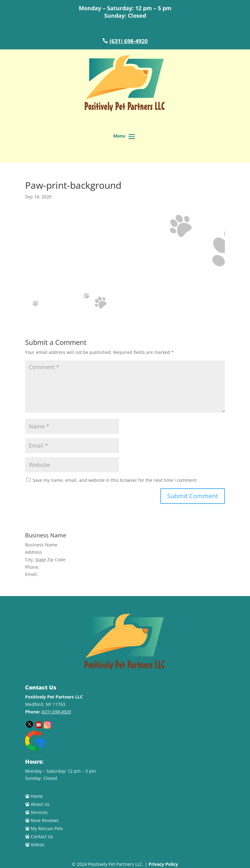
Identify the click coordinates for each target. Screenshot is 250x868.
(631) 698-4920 (129, 41)
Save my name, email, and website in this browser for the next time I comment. (115, 480)
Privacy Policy (163, 864)
